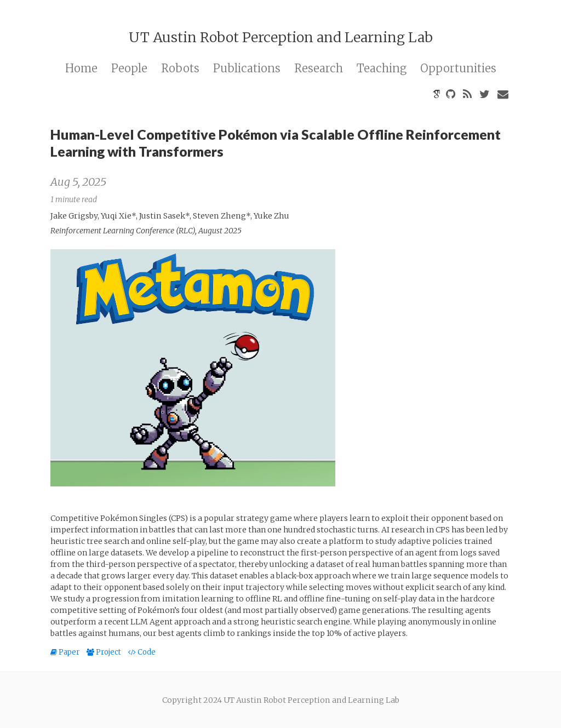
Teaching (382, 68)
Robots (180, 68)
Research (319, 68)
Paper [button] (66, 652)
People (129, 68)
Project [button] (105, 652)
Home (81, 68)
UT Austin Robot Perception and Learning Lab (281, 37)
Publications (247, 68)
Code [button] (142, 652)
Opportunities (458, 68)
